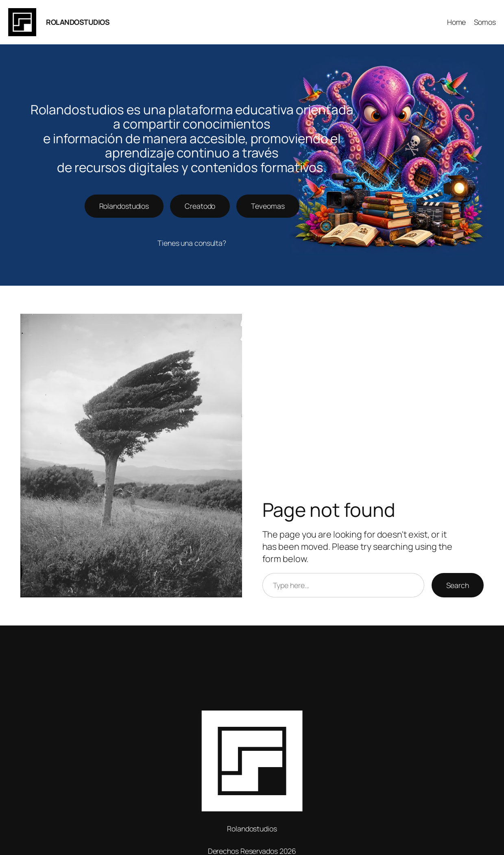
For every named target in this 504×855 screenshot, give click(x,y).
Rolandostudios (124, 206)
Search (458, 585)
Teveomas (268, 206)
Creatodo (200, 206)
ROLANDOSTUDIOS (78, 22)
